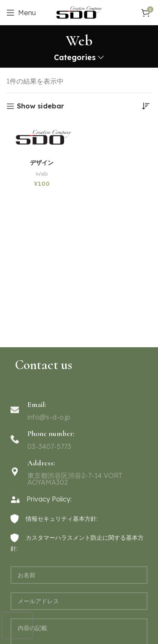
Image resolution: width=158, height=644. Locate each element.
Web (42, 173)
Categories (75, 58)
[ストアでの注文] (145, 106)
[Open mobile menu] (21, 13)
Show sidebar (40, 106)
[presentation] (17, 626)
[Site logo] (79, 12)
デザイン (42, 163)
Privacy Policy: (41, 499)
